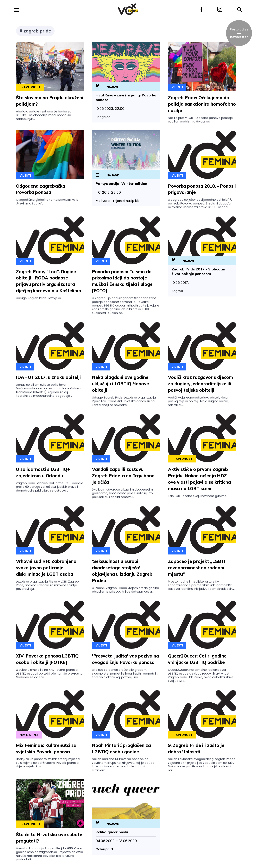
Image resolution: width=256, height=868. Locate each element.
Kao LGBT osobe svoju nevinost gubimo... (198, 496)
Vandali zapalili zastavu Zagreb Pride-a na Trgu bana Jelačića (123, 476)
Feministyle (29, 735)
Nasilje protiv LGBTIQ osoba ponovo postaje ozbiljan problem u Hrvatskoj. (200, 120)
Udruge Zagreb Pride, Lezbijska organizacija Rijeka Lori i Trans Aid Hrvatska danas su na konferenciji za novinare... (124, 401)
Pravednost (30, 87)
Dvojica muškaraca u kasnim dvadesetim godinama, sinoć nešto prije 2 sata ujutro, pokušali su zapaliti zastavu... (123, 493)
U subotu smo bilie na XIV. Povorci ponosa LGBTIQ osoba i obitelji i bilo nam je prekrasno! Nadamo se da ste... (50, 673)
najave (113, 87)
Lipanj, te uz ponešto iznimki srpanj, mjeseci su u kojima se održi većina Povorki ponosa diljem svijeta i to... (48, 763)
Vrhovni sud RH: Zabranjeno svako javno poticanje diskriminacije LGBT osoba (46, 568)
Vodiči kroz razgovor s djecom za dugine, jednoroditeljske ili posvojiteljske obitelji (200, 384)
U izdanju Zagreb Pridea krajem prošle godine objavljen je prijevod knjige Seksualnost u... (125, 590)
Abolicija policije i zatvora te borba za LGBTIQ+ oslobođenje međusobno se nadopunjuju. (44, 115)
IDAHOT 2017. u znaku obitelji (48, 377)
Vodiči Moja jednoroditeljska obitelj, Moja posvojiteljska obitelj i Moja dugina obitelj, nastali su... (198, 401)
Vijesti (177, 87)
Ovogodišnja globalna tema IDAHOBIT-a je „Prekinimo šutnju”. (47, 201)
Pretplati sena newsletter (239, 33)
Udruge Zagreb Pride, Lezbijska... (39, 298)
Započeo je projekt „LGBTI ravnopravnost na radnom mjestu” (197, 568)
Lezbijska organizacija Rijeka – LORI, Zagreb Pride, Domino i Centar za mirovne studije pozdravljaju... (47, 585)
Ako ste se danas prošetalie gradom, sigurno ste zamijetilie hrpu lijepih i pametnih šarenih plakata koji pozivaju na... (125, 673)
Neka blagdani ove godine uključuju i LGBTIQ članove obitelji (120, 384)
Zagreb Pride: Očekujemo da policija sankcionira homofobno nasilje (202, 104)
